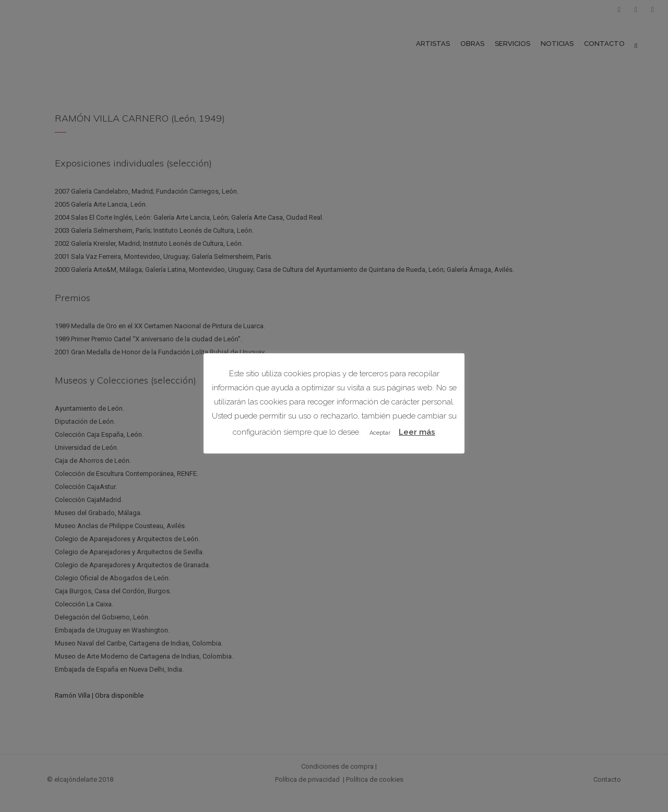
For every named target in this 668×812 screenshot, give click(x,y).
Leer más (417, 432)
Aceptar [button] (380, 433)
